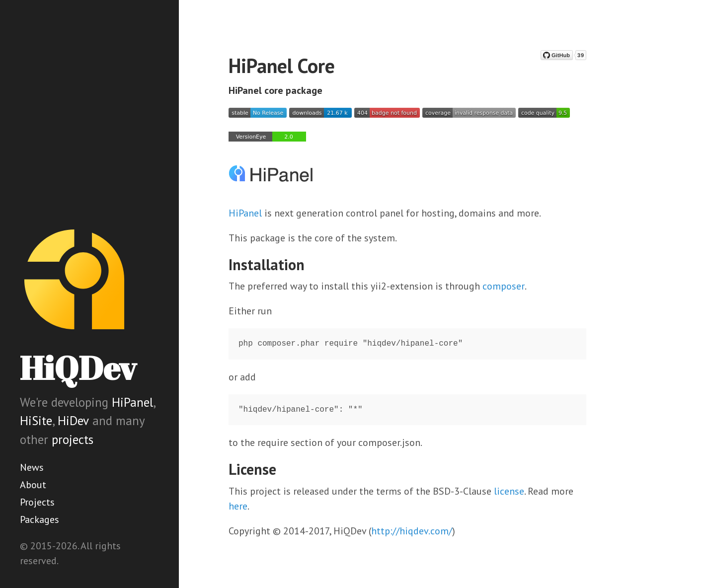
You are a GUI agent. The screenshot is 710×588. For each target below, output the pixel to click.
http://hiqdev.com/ (412, 531)
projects (73, 440)
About (33, 485)
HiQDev (78, 368)
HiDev (73, 421)
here (238, 506)
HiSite (36, 421)
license (509, 491)
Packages (39, 519)
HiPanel (132, 402)
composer (504, 286)
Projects (37, 502)
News (32, 467)
